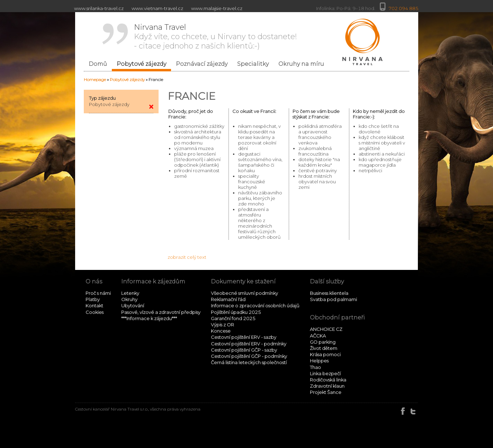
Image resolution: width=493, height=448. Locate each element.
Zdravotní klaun (327, 386)
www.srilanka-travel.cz (99, 8)
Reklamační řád (228, 299)
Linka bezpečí (325, 374)
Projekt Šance (326, 392)
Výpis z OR (222, 325)
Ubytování (133, 306)
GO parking (323, 342)
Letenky (130, 293)
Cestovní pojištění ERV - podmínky (249, 344)
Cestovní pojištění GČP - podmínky (249, 356)
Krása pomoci (325, 354)
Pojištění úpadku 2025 (236, 312)
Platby (93, 299)
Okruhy (129, 299)
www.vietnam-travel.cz (157, 8)
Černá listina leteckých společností (249, 362)
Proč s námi (98, 293)
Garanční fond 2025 (233, 318)
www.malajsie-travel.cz (217, 8)
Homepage (95, 80)
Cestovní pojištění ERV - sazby (244, 337)
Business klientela (329, 293)
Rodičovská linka (328, 380)
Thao (315, 367)
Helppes (319, 361)
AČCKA (318, 336)
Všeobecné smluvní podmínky (244, 293)
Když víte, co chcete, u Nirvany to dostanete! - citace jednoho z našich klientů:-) (216, 37)
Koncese (221, 331)
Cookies (95, 312)
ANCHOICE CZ (326, 329)
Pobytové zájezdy (127, 80)
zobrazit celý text (187, 257)
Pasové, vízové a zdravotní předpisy (161, 312)
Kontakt (94, 306)
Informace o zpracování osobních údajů (255, 306)
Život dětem (324, 348)
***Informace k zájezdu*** (149, 318)
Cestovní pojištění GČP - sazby (244, 350)
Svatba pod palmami (333, 299)
